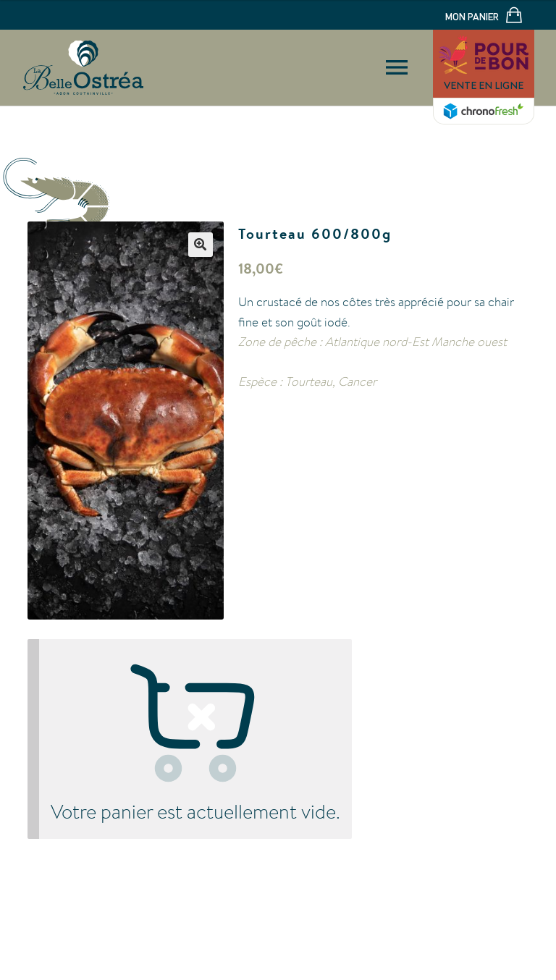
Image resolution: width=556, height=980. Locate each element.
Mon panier (484, 17)
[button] (201, 245)
